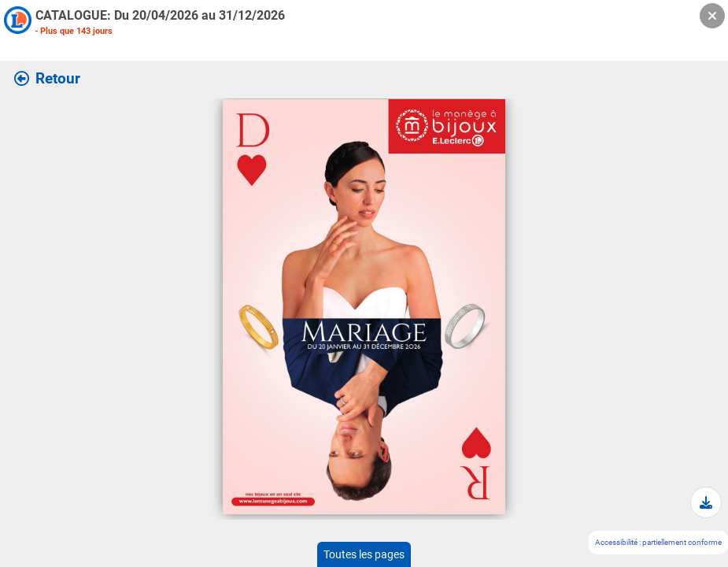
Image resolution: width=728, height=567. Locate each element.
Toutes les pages (364, 554)
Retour (47, 78)
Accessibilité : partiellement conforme (658, 542)
